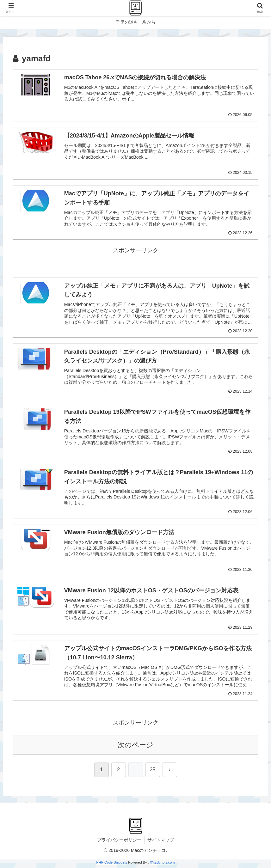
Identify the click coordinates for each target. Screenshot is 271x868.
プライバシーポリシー (119, 842)
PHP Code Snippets (112, 865)
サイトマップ (161, 842)
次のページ (135, 747)
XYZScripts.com (162, 865)
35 (153, 772)
